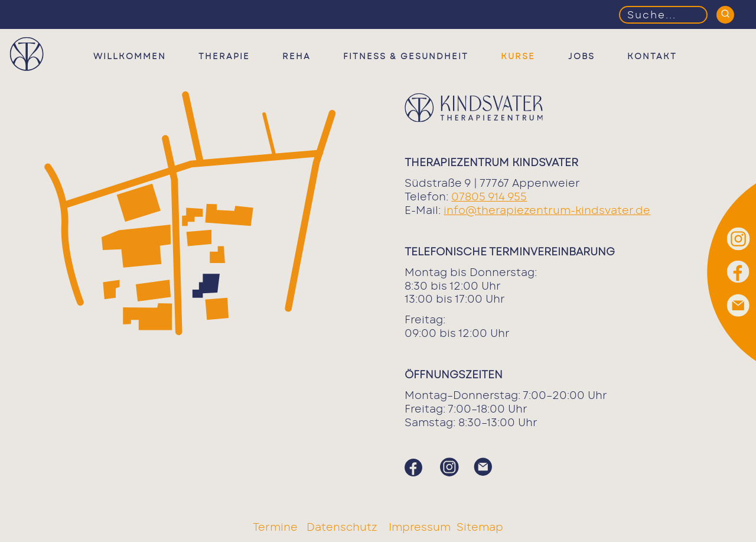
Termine (277, 528)
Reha (296, 57)
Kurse (518, 57)
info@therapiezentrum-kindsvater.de (547, 211)
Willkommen (130, 57)
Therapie (224, 57)
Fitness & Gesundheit (406, 57)
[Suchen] (725, 15)
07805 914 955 (489, 197)
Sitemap (480, 528)
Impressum (420, 528)
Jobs (581, 57)
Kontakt (652, 57)
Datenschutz (343, 528)
